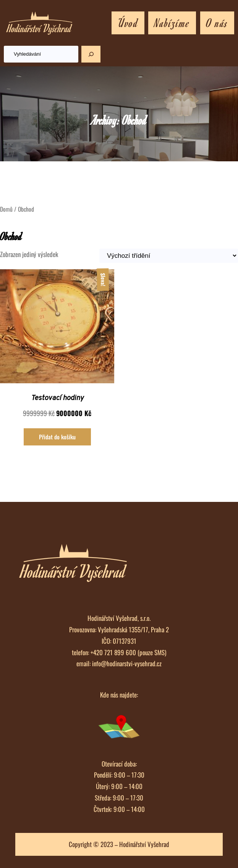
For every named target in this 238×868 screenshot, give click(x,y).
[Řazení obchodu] (169, 256)
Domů (6, 209)
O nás (217, 23)
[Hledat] (91, 54)
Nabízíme (172, 23)
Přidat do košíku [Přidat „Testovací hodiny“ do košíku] (57, 437)
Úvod (128, 23)
